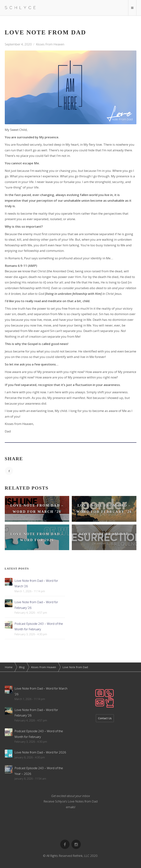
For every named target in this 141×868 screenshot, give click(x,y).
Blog (22, 667)
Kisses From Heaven (50, 44)
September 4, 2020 (18, 44)
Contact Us (105, 718)
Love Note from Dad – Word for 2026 (40, 752)
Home (9, 667)
